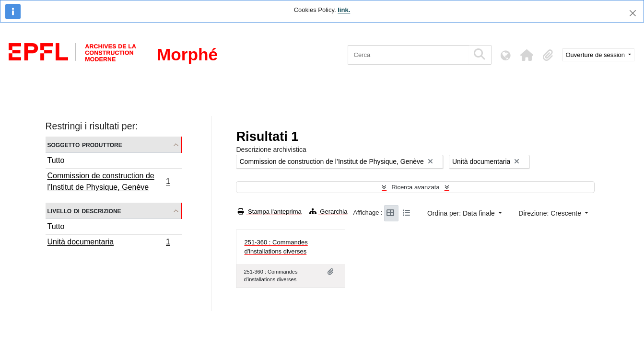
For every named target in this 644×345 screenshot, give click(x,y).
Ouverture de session (596, 55)
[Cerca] (408, 55)
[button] (527, 55)
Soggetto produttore (85, 144)
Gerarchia (328, 212)
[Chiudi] (633, 13)
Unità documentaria (109, 243)
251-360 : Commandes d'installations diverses (276, 247)
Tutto (56, 160)
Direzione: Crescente (551, 213)
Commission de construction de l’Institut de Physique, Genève (109, 181)
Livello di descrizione (84, 211)
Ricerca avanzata (415, 187)
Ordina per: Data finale (462, 213)
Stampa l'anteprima (269, 212)
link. (344, 10)
